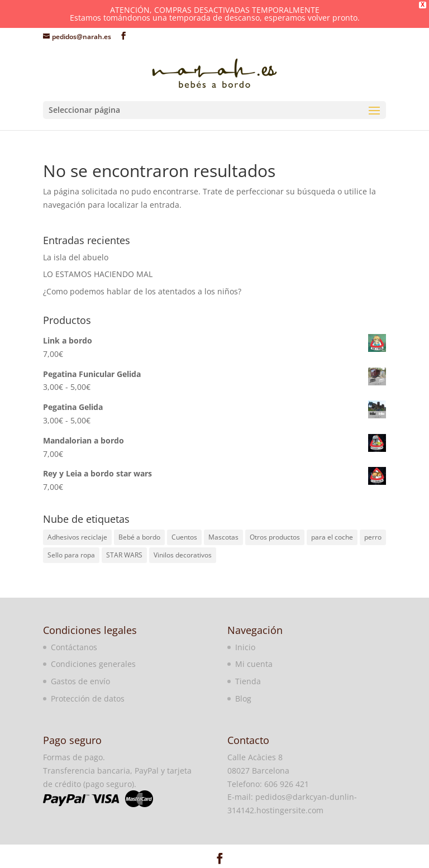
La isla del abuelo (76, 257)
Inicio (245, 647)
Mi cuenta (254, 664)
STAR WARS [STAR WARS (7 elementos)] (124, 555)
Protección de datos (88, 698)
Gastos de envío (80, 681)
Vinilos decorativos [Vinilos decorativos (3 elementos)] (183, 555)
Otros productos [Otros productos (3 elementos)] (275, 537)
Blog (243, 698)
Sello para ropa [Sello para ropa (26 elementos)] (71, 555)
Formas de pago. (74, 757)
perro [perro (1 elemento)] (373, 537)
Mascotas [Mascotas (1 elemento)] (223, 537)
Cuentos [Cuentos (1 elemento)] (184, 537)
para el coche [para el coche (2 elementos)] (332, 537)
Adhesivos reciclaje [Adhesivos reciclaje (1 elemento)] (77, 537)
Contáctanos (74, 647)
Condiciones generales (93, 664)
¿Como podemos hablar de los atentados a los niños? (142, 291)
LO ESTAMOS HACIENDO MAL (98, 274)
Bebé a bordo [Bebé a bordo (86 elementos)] (139, 537)
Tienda (248, 681)
